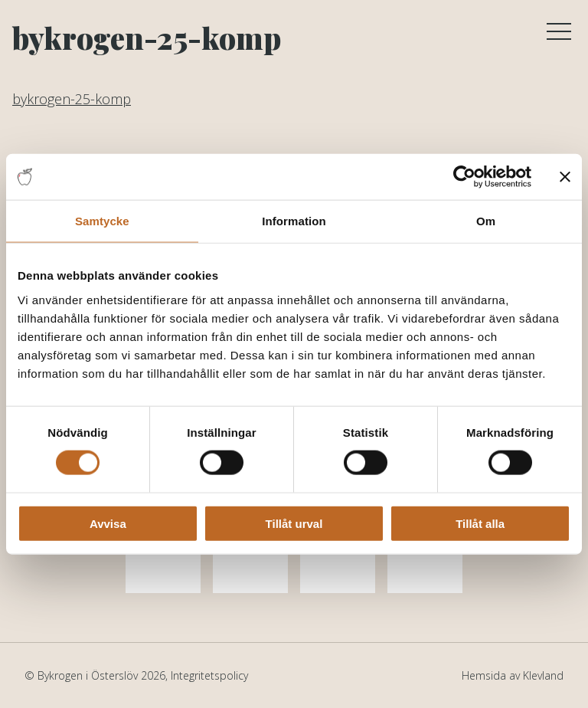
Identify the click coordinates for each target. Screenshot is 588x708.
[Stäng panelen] (565, 177)
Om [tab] (486, 221)
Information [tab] (294, 221)
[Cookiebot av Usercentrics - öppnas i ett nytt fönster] (464, 177)
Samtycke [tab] (102, 221)
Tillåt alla (480, 523)
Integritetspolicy (209, 675)
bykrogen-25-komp (72, 99)
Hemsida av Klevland (513, 675)
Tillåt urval (294, 523)
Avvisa (108, 523)
